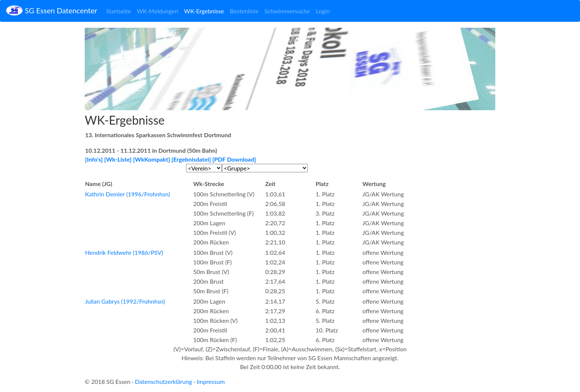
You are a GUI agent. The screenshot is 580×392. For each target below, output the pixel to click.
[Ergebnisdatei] (191, 159)
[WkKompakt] (152, 159)
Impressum (210, 381)
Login (323, 11)
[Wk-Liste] (118, 159)
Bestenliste (244, 11)
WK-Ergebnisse (204, 11)
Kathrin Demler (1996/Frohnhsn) (127, 194)
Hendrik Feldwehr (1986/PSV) (124, 252)
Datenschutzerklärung (163, 381)
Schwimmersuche (287, 11)
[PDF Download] (234, 159)
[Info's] (94, 159)
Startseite (119, 11)
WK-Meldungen (158, 11)
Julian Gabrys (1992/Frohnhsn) (125, 301)
